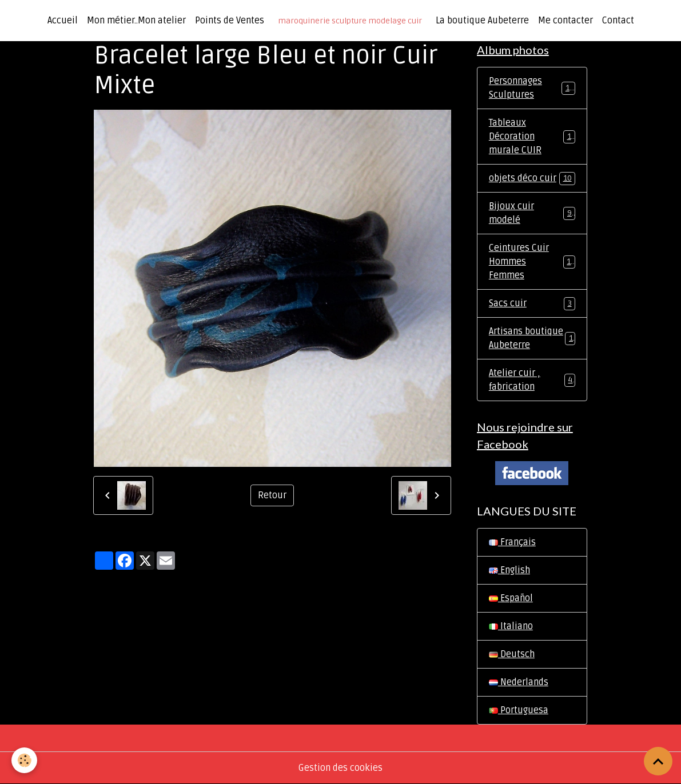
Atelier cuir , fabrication (532, 380)
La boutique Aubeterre (482, 21)
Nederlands (519, 682)
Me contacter (565, 21)
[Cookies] (24, 760)
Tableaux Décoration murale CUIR (532, 137)
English (509, 570)
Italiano (511, 626)
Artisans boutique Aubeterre (532, 338)
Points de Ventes (230, 21)
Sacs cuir (532, 304)
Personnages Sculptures (532, 88)
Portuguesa (519, 710)
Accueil (63, 21)
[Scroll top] (658, 761)
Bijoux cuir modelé (532, 213)
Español (511, 598)
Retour (272, 495)
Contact (618, 21)
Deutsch (512, 654)
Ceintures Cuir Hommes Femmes (532, 262)
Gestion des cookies (340, 768)
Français (512, 542)
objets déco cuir (532, 179)
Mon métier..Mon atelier (136, 21)
